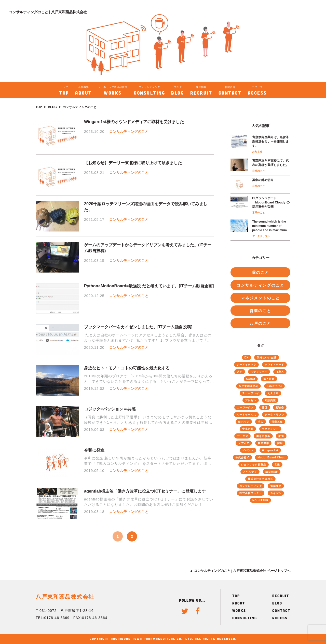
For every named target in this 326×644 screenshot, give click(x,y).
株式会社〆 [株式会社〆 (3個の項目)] (242, 458)
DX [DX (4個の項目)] (247, 358)
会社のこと (259, 171)
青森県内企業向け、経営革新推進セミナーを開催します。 (270, 141)
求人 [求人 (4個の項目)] (261, 422)
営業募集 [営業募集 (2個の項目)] (277, 422)
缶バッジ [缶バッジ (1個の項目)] (244, 422)
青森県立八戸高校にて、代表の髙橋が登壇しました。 (270, 163)
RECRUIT (281, 596)
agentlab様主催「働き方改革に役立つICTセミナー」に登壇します (145, 491)
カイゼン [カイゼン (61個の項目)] (276, 493)
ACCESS (280, 618)
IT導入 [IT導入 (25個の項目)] (280, 372)
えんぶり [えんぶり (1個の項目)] (273, 393)
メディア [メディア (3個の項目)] (244, 443)
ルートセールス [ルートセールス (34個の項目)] (246, 415)
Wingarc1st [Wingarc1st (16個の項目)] (270, 450)
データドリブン (261, 236)
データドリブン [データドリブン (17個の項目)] (274, 415)
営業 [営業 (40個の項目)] (277, 465)
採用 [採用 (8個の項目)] (280, 443)
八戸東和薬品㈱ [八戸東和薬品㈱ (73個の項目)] (248, 386)
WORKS (239, 610)
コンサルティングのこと (129, 132)
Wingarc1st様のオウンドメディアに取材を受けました (134, 122)
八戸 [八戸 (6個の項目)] (240, 372)
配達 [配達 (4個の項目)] (281, 436)
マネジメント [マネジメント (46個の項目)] (270, 429)
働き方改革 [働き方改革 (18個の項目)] (263, 436)
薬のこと (261, 272)
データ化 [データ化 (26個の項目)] (242, 436)
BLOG (52, 107)
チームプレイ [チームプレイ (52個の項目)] (251, 393)
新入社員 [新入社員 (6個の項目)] (269, 379)
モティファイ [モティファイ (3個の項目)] (259, 372)
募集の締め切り (263, 180)
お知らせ (257, 152)
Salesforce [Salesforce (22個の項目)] (274, 386)
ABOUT (239, 603)
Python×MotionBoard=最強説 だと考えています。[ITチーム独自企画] (149, 286)
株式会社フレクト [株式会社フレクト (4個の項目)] (251, 493)
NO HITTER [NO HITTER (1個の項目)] (260, 500)
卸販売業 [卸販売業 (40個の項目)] (270, 400)
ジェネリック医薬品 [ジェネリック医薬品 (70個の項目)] (254, 465)
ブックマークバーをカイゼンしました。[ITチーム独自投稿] (138, 327)
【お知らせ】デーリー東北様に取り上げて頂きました (133, 163)
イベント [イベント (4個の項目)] (248, 450)
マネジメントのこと (260, 298)
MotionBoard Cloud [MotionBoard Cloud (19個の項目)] (271, 458)
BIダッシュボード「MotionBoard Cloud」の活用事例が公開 (271, 202)
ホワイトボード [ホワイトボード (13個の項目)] (274, 365)
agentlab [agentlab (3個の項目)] (272, 472)
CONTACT (281, 610)
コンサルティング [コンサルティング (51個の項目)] (251, 486)
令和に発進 (94, 450)
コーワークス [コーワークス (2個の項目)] (245, 408)
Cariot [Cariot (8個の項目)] (251, 379)
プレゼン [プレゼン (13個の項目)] (251, 400)
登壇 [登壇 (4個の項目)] (265, 408)
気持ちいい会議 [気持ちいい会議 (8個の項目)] (267, 358)
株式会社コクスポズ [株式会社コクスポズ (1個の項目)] (260, 479)
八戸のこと (260, 323)
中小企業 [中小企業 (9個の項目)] (248, 429)
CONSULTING (245, 618)
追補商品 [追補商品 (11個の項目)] (276, 486)
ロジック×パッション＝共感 (110, 409)
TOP (39, 107)
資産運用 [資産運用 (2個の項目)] (263, 443)
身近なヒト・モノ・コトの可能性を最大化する (127, 368)
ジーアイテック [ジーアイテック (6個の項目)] (246, 365)
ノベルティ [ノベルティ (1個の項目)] (250, 472)
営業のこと (259, 212)
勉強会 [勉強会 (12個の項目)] (280, 408)
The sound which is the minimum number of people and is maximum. (270, 226)
